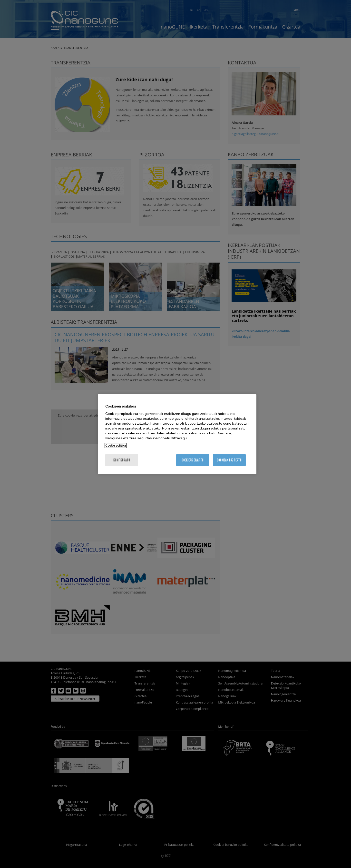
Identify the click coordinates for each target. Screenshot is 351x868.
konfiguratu (122, 460)
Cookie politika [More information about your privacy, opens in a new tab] (116, 446)
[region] (177, 434)
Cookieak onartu (193, 460)
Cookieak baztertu (229, 460)
